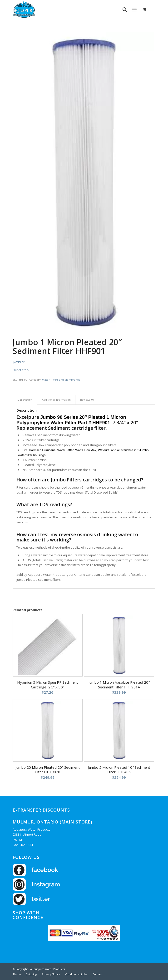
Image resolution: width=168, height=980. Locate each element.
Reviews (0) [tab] (87, 400)
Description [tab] (25, 400)
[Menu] (134, 10)
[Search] (122, 10)
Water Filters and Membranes (61, 380)
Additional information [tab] (56, 400)
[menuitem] (122, 10)
